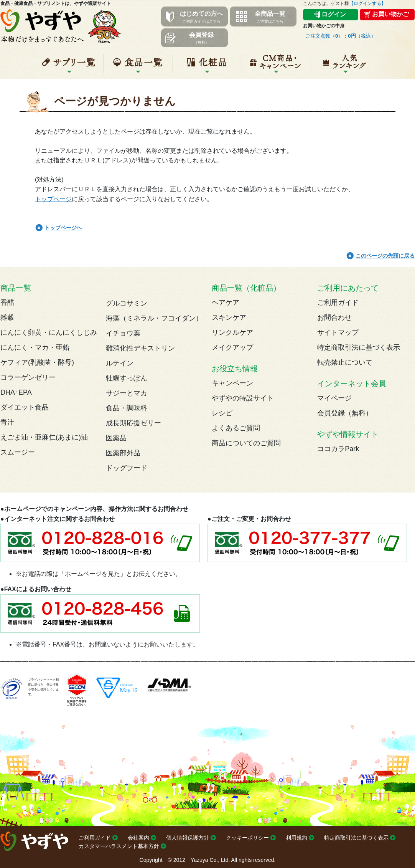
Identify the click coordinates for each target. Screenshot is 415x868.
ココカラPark (338, 449)
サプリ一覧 (69, 66)
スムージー (18, 452)
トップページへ (63, 228)
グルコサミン (127, 303)
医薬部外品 (123, 453)
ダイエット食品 (25, 407)
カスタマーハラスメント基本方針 (119, 846)
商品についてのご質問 (246, 443)
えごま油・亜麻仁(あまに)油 (44, 437)
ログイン (334, 14)
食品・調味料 (127, 408)
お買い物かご (390, 14)
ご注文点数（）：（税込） (341, 36)
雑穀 (7, 317)
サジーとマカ (127, 393)
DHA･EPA (16, 392)
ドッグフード (127, 468)
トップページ (53, 199)
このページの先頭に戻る (385, 256)
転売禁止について (345, 362)
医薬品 (116, 438)
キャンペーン (276, 66)
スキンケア (229, 317)
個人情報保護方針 (188, 838)
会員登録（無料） (345, 413)
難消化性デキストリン (140, 348)
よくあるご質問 (236, 428)
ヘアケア (226, 303)
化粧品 (207, 66)
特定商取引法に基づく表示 (359, 347)
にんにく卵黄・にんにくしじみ (49, 332)
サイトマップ (338, 332)
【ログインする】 (367, 3)
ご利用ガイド (338, 303)
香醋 (7, 303)
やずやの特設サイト (243, 398)
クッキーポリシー (247, 838)
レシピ (222, 413)
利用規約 (296, 838)
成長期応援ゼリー (133, 423)
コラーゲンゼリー (28, 377)
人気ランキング (345, 66)
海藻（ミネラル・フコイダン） (154, 318)
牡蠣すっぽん (127, 378)
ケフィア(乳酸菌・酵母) (37, 362)
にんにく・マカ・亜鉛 (35, 347)
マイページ (334, 398)
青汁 (7, 422)
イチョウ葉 (123, 333)
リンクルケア (232, 332)
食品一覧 (138, 66)
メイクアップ (232, 347)
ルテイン (120, 363)
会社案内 (138, 838)
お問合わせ (334, 317)
